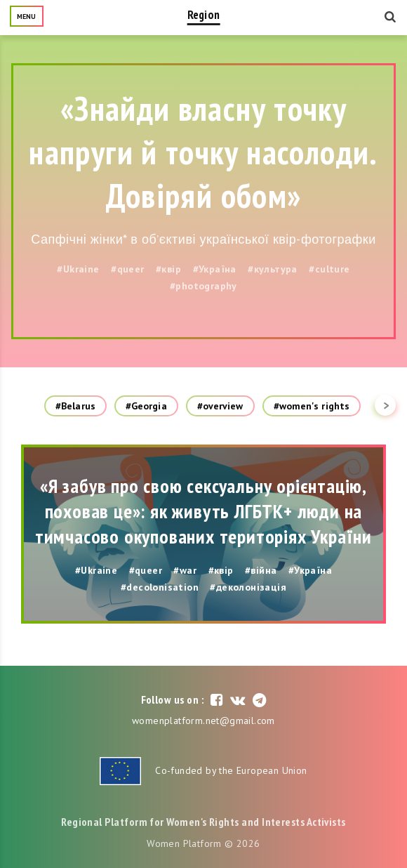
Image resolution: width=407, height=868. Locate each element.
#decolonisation (160, 587)
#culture (329, 269)
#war (185, 570)
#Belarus (75, 406)
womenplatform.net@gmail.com (203, 721)
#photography (203, 286)
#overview (220, 406)
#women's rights (312, 406)
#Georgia (146, 406)
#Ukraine (78, 269)
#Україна (215, 269)
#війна (261, 570)
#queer (127, 269)
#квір (168, 269)
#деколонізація (248, 587)
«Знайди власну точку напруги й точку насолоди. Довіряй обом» (203, 152)
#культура (273, 269)
